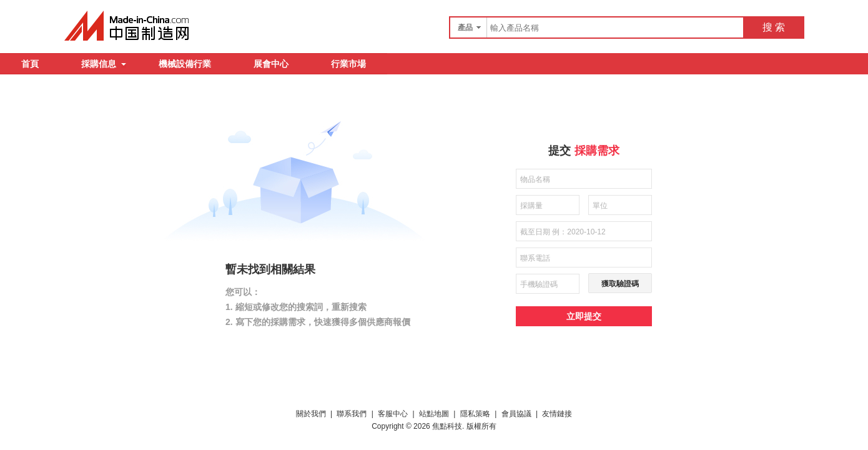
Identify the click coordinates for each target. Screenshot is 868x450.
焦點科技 (447, 426)
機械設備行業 (185, 64)
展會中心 (271, 64)
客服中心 (393, 414)
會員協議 (516, 414)
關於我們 (311, 414)
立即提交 (584, 316)
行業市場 (348, 64)
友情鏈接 (557, 414)
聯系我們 (352, 414)
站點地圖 (434, 414)
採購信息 (104, 64)
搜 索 (774, 27)
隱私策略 (475, 414)
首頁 (30, 64)
